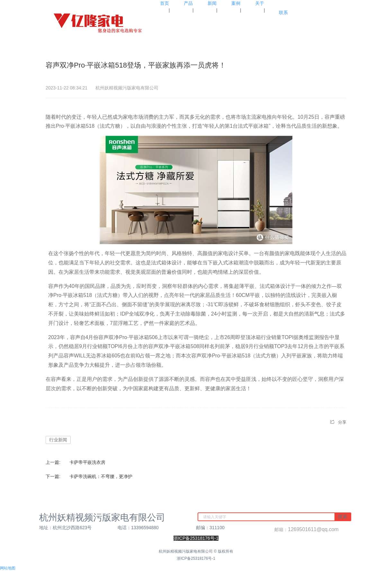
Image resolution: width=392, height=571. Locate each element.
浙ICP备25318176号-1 (196, 558)
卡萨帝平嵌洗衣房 (87, 462)
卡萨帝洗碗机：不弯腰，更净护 (101, 476)
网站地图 (8, 568)
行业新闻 (58, 440)
